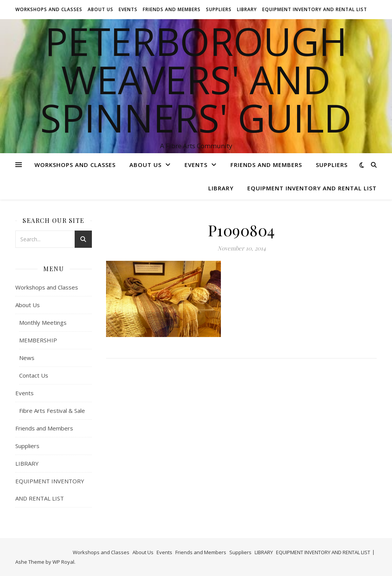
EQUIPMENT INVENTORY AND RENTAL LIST (315, 9)
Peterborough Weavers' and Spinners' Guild (196, 79)
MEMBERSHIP (38, 340)
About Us (100, 9)
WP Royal (63, 562)
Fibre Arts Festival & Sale (52, 411)
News (27, 358)
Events (128, 9)
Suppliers (219, 9)
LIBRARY (247, 9)
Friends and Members (172, 9)
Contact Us (34, 375)
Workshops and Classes (49, 9)
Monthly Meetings (43, 322)
